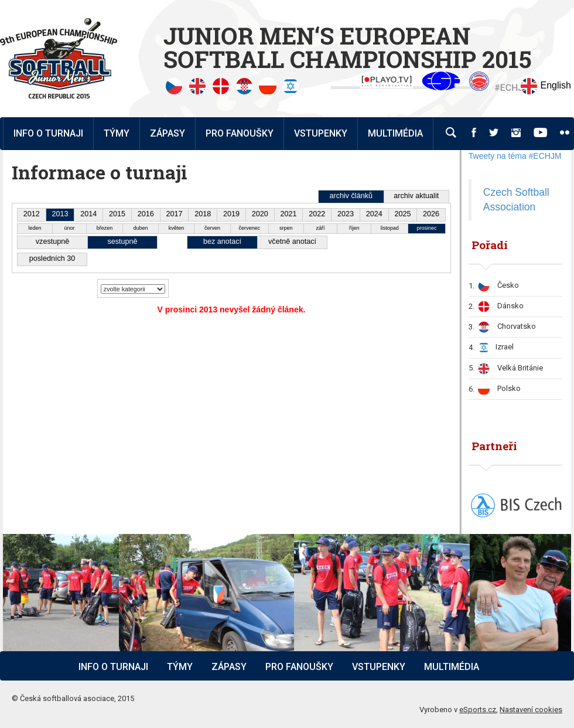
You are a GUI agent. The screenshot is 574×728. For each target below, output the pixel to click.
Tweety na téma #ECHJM (515, 156)
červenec (250, 228)
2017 (175, 214)
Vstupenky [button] (321, 133)
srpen (286, 228)
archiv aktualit (416, 196)
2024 (374, 214)
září (320, 228)
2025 (402, 214)
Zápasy (229, 667)
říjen (354, 228)
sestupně (122, 241)
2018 (203, 214)
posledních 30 (52, 258)
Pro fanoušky (299, 667)
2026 (431, 214)
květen (177, 228)
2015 (117, 214)
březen (105, 228)
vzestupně (52, 241)
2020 (260, 214)
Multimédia (452, 667)
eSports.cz (478, 710)
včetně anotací (292, 241)
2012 (32, 214)
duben (140, 228)
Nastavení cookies (531, 710)
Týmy (117, 133)
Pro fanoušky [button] (240, 133)
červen (212, 228)
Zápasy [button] (168, 133)
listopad (390, 228)
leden (35, 228)
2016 (146, 214)
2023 (346, 214)
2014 (88, 214)
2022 (317, 214)
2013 (60, 214)
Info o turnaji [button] (48, 133)
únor (70, 228)
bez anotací (222, 241)
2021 (288, 214)
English (546, 86)
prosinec (427, 228)
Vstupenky (379, 667)
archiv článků (351, 196)
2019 (231, 214)
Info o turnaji (113, 667)
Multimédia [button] (395, 133)
